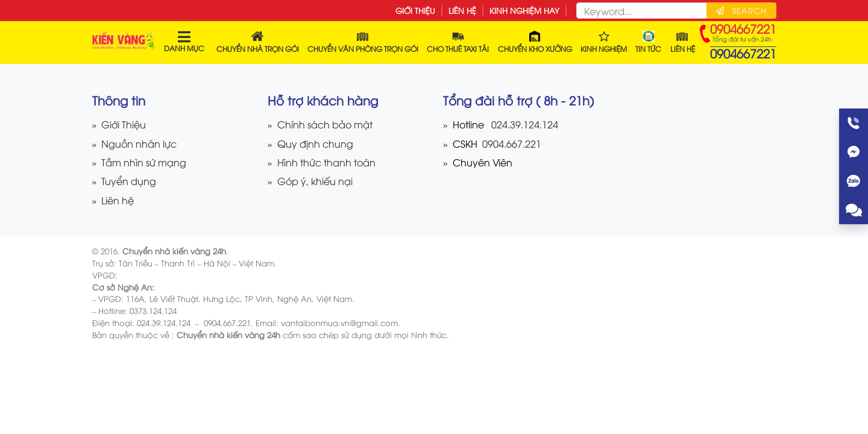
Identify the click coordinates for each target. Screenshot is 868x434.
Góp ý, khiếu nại (315, 181)
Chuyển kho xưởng (535, 42)
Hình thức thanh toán (326, 162)
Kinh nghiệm (604, 42)
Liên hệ (462, 10)
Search (741, 10)
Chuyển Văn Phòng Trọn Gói (363, 42)
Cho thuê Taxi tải (458, 42)
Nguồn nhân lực (139, 143)
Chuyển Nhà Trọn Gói (258, 42)
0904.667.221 (511, 143)
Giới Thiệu (415, 10)
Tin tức (648, 42)
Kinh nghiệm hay (524, 10)
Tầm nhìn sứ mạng (144, 162)
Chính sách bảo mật (325, 124)
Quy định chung (315, 143)
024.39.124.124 (525, 124)
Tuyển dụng (129, 181)
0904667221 (743, 53)
